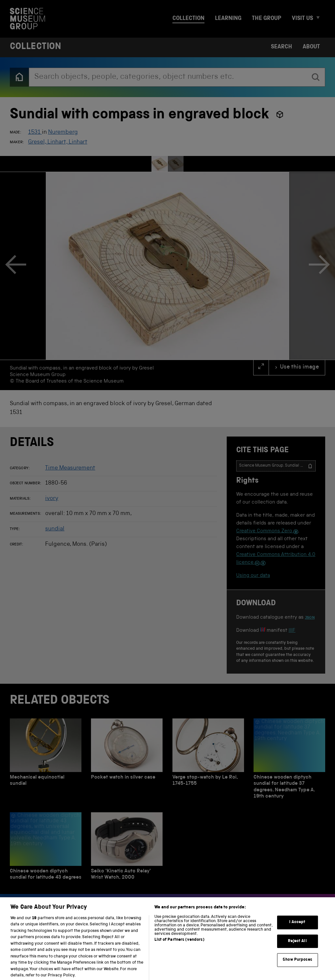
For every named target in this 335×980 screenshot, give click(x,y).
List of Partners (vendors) (179, 946)
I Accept (297, 928)
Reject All (297, 947)
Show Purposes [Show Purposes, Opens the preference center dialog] (297, 966)
